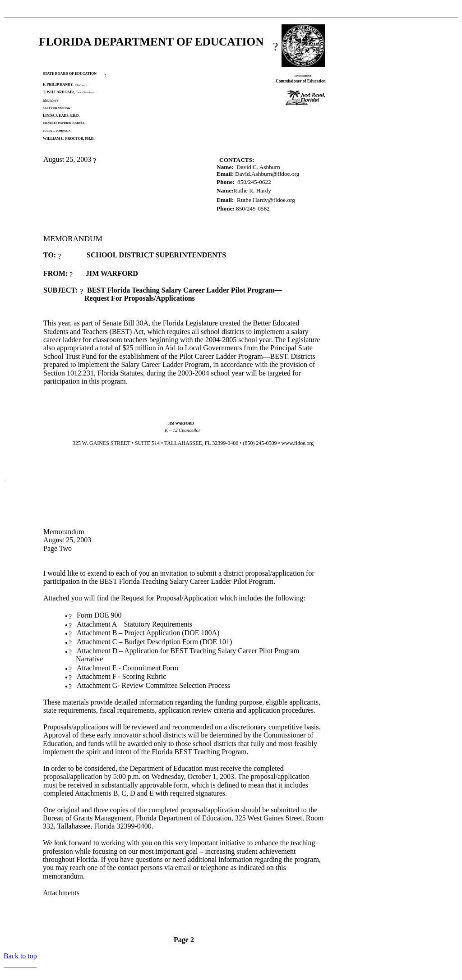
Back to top (20, 956)
